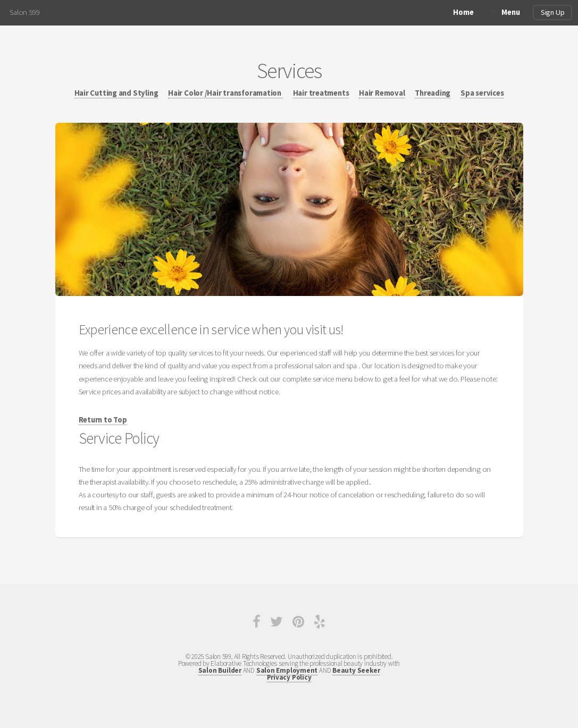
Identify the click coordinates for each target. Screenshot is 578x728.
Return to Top (103, 420)
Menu (510, 12)
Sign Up (552, 12)
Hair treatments (321, 93)
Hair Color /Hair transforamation (225, 93)
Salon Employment (287, 670)
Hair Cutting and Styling (116, 93)
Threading (433, 93)
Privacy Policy (289, 677)
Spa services (482, 93)
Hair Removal (382, 93)
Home (463, 12)
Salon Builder (220, 670)
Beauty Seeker (356, 670)
